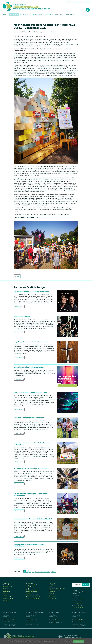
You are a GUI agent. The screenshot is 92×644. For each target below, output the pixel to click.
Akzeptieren (79, 641)
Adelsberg (52, 585)
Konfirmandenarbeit (32, 590)
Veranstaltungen (37, 14)
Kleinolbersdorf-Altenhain (57, 588)
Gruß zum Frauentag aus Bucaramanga (29, 418)
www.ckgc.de (80, 600)
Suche (72, 2)
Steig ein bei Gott (31, 585)
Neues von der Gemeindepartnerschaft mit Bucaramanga (30, 495)
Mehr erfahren (68, 641)
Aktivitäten (48, 14)
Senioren (29, 593)
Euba (50, 586)
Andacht (5, 588)
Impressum (81, 2)
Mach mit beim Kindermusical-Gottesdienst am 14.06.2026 (32, 444)
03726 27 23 (56, 620)
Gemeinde (13, 14)
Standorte (69, 14)
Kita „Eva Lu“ (59, 14)
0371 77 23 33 (33, 620)
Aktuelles (6, 590)
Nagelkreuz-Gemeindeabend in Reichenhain (31, 342)
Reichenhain (53, 590)
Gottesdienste (25, 14)
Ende (53, 571)
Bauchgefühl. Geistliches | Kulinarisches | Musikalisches (30, 545)
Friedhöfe (52, 592)
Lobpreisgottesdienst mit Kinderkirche (29, 367)
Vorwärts (47, 571)
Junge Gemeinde (31, 592)
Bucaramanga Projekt (33, 598)
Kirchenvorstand (8, 597)
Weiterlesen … (19, 307)
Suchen (86, 585)
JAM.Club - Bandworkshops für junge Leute (31, 392)
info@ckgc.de (79, 607)
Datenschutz (87, 2)
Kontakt (68, 2)
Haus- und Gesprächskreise (34, 597)
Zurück (17, 276)
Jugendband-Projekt (22, 317)
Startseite (4, 14)
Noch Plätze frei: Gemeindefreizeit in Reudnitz (32, 468)
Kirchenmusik (30, 586)
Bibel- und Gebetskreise (33, 595)
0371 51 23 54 (79, 620)
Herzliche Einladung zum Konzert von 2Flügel (31, 291)
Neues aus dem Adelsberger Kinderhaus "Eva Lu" (33, 519)
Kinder (28, 588)
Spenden (76, 2)
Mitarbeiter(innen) (8, 595)
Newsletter (6, 592)
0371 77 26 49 (80, 604)
